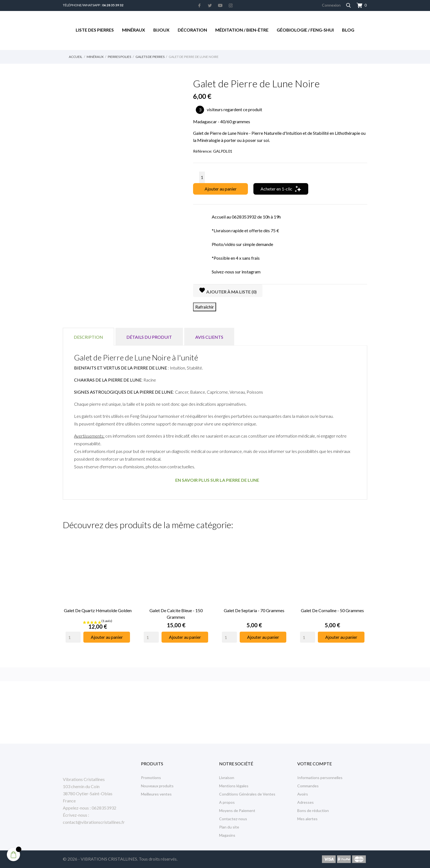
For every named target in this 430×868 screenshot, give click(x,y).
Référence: (203, 151)
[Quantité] (202, 177)
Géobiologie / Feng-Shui (305, 30)
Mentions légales (234, 786)
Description (88, 337)
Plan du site (229, 827)
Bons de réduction (313, 810)
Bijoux (161, 30)
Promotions (151, 778)
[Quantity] (73, 637)
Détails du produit (149, 337)
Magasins (227, 835)
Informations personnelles (320, 778)
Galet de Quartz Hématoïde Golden (98, 610)
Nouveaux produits (157, 786)
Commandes (308, 786)
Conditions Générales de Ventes (247, 794)
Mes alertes (307, 819)
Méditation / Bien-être (242, 30)
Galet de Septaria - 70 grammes (254, 610)
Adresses (305, 802)
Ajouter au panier (221, 189)
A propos (227, 802)
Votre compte (315, 764)
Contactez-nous (233, 819)
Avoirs (303, 794)
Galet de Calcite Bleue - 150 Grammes (176, 614)
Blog (348, 30)
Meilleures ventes (156, 794)
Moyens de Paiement (237, 810)
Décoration (192, 30)
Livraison (227, 778)
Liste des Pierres (95, 30)
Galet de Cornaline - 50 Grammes (332, 610)
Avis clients (209, 337)
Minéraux (134, 30)
